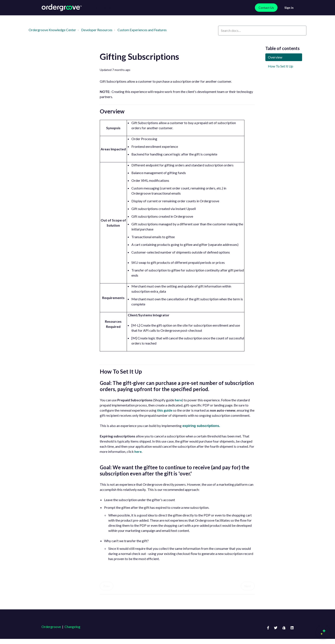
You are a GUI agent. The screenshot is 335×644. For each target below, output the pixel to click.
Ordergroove (51, 627)
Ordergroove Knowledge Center (52, 30)
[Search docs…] (262, 31)
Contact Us (266, 8)
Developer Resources (97, 30)
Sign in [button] (289, 8)
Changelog (72, 627)
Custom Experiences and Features (142, 30)
